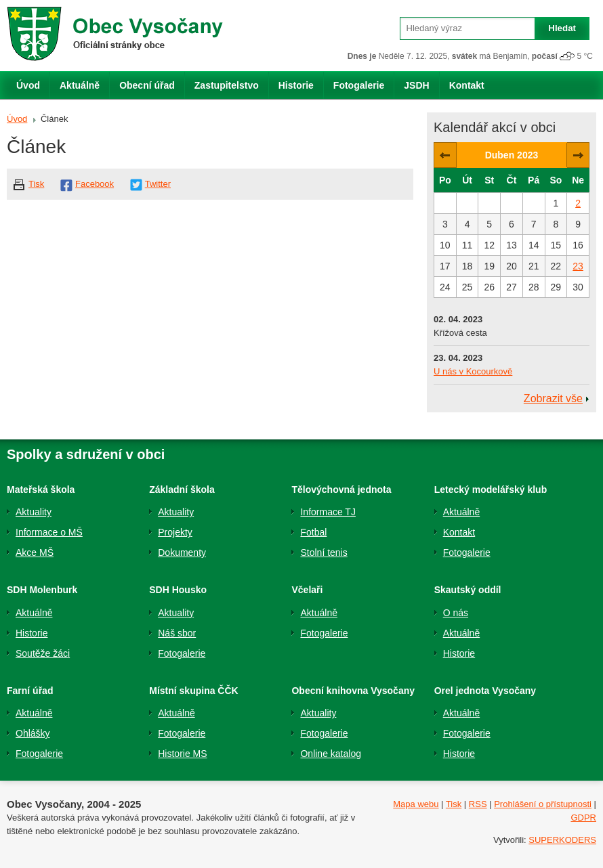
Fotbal (313, 532)
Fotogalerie (359, 85)
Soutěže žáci (43, 653)
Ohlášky (33, 733)
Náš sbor (177, 633)
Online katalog (331, 754)
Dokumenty (182, 552)
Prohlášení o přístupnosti (543, 804)
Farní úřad (30, 691)
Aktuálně (80, 85)
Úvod (28, 85)
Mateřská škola (41, 490)
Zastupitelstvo (227, 85)
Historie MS (182, 754)
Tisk (36, 184)
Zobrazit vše (553, 398)
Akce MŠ (35, 552)
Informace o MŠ (49, 532)
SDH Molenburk (42, 590)
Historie (296, 85)
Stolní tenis (324, 552)
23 (578, 266)
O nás (456, 613)
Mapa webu (416, 804)
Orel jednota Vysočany (485, 691)
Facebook (95, 184)
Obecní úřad (147, 85)
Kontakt (467, 85)
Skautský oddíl (468, 590)
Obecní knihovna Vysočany (353, 691)
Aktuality (34, 512)
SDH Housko (178, 590)
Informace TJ (328, 512)
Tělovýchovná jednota (341, 490)
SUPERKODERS (562, 840)
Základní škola (182, 490)
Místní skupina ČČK (193, 691)
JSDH (416, 85)
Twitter (158, 184)
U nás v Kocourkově (473, 371)
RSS (478, 804)
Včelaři (307, 590)
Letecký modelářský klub (491, 490)
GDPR (583, 818)
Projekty (175, 532)
